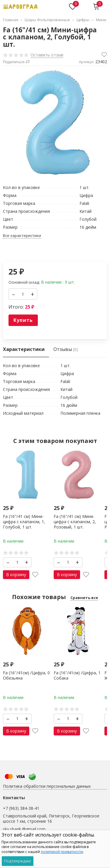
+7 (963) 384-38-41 (21, 808)
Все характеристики (22, 236)
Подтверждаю (18, 861)
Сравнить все (84, 598)
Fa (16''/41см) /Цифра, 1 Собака (77, 675)
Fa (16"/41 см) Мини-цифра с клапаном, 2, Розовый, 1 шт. (75, 522)
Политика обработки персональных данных (47, 786)
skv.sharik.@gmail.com (24, 829)
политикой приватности (62, 852)
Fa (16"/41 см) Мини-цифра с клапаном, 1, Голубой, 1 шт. (24, 522)
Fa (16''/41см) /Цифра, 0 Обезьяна (26, 675)
